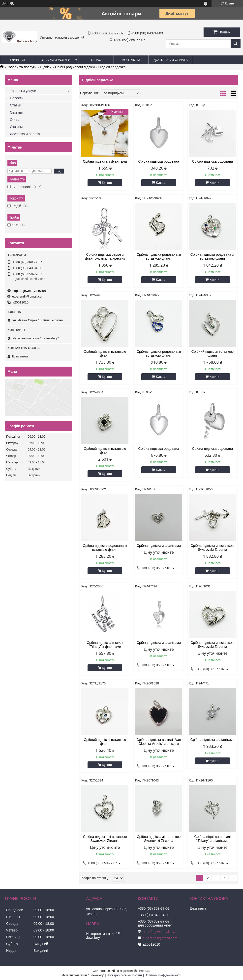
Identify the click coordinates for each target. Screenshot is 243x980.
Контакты (131, 60)
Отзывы (16, 112)
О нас (96, 60)
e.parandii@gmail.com (28, 296)
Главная (18, 60)
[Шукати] (236, 44)
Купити (107, 183)
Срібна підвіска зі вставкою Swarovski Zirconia (212, 548)
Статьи (15, 105)
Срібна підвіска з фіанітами (105, 161)
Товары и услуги (55, 60)
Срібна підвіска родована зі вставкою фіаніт (159, 256)
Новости (17, 98)
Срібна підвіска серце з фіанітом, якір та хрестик (105, 256)
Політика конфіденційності (163, 975)
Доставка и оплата (171, 60)
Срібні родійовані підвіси (75, 67)
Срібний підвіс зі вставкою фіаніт (105, 353)
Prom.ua (145, 971)
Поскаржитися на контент (124, 975)
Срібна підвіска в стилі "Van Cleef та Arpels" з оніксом (159, 742)
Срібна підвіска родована (159, 161)
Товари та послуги (22, 67)
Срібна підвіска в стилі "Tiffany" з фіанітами (105, 645)
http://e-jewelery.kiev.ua (29, 291)
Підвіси (46, 67)
